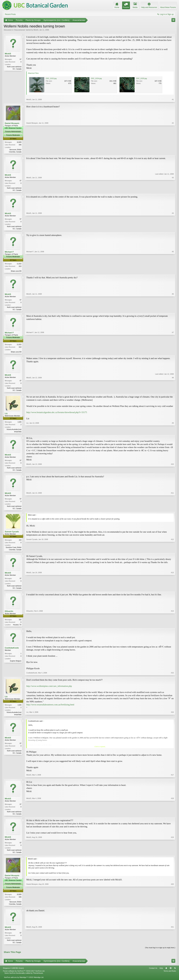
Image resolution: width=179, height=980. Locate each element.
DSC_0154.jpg (96, 78)
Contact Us (153, 973)
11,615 (19, 265)
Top (171, 973)
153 (20, 543)
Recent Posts (10, 14)
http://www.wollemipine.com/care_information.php (49, 690)
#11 (172, 511)
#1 (173, 99)
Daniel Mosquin (12, 123)
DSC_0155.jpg (142, 78)
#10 (172, 472)
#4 (173, 229)
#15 (172, 677)
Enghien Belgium (16, 665)
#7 (173, 353)
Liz (6, 416)
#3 (173, 190)
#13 (172, 591)
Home (166, 973)
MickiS (36, 30)
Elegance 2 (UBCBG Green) (13, 973)
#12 (172, 552)
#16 (172, 718)
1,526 (19, 424)
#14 (172, 628)
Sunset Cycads (12, 534)
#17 (172, 779)
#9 (173, 433)
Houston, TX (17, 628)
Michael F (9, 253)
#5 (173, 272)
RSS (175, 973)
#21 (172, 947)
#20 (172, 908)
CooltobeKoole (12, 652)
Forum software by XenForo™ (24, 976)
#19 (172, 856)
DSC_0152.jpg (51, 78)
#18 (172, 818)
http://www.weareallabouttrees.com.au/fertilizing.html (50, 709)
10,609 (19, 142)
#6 (173, 310)
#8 (173, 392)
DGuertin (9, 615)
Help (161, 973)
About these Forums (168, 7)
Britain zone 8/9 (16, 272)
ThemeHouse (38, 978)
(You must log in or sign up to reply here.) (160, 953)
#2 (173, 151)
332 (20, 623)
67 (21, 59)
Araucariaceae (20, 30)
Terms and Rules (170, 976)
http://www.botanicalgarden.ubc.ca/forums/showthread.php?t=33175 (57, 414)
